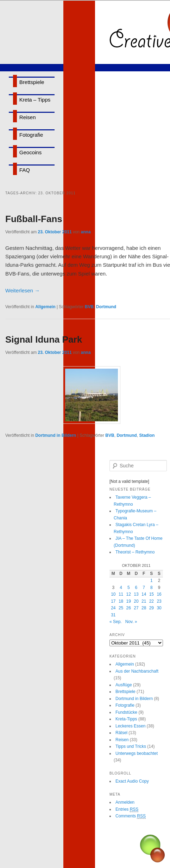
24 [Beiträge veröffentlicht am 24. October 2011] (113, 608)
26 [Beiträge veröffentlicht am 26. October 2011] (129, 608)
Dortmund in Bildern (56, 435)
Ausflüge (124, 685)
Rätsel (121, 733)
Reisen (28, 117)
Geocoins (30, 152)
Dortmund (106, 307)
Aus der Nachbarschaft (137, 671)
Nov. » (131, 622)
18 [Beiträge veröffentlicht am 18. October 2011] (121, 601)
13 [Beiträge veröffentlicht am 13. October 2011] (136, 594)
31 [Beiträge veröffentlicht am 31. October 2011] (113, 615)
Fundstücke (126, 712)
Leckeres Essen (130, 726)
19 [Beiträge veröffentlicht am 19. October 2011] (129, 601)
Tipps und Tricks (131, 746)
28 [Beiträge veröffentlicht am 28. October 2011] (144, 608)
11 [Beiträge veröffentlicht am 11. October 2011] (121, 594)
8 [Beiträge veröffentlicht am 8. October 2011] (152, 588)
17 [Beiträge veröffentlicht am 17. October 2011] (113, 601)
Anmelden (125, 802)
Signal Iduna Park (44, 339)
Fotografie (31, 135)
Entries (127, 809)
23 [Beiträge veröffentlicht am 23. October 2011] (159, 601)
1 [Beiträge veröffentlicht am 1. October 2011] (152, 581)
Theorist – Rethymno (135, 552)
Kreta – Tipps (35, 100)
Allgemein (45, 307)
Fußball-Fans (34, 219)
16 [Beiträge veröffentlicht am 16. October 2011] (159, 594)
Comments (131, 816)
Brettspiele (32, 82)
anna (86, 232)
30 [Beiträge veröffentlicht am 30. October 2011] (159, 608)
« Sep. (116, 622)
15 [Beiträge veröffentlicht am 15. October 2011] (152, 594)
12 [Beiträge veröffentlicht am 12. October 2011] (129, 594)
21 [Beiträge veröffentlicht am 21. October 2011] (144, 601)
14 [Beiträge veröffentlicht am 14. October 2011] (144, 594)
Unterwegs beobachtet (137, 753)
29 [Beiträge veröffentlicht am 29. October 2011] (152, 608)
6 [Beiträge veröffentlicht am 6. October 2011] (136, 588)
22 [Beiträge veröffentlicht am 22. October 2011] (152, 601)
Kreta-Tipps (126, 719)
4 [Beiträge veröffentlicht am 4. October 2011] (121, 588)
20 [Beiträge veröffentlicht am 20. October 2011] (136, 601)
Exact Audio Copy (132, 781)
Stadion (147, 435)
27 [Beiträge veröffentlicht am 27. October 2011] (136, 608)
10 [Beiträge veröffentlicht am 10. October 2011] (113, 594)
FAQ (25, 170)
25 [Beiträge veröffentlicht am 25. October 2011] (121, 608)
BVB (89, 307)
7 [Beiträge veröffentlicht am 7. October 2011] (144, 588)
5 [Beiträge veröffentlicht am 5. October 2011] (129, 588)
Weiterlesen (23, 290)
